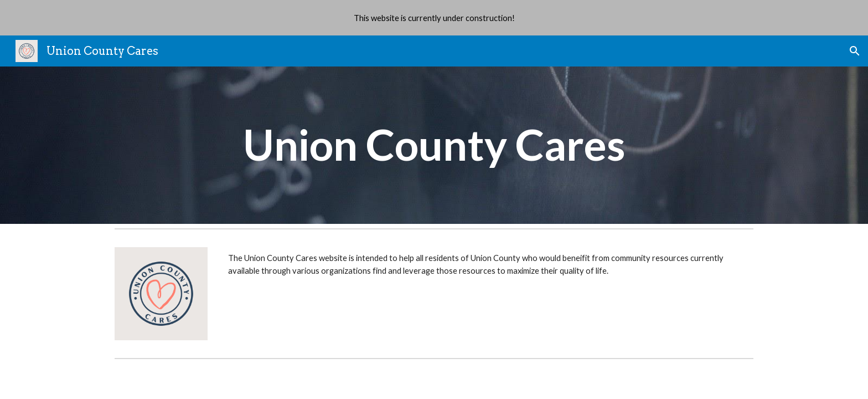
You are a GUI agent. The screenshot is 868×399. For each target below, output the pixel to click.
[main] (434, 145)
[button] (855, 51)
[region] (434, 18)
